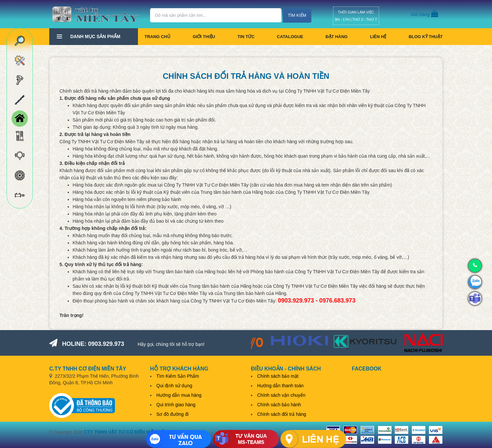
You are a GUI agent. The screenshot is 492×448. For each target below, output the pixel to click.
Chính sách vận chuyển (281, 395)
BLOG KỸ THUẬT (426, 37)
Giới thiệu (204, 37)
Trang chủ (157, 37)
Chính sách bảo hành (279, 405)
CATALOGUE (290, 37)
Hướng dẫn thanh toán (280, 386)
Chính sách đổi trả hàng (282, 414)
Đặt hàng (336, 37)
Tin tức (246, 37)
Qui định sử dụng (174, 386)
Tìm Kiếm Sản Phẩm (178, 376)
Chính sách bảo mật (278, 376)
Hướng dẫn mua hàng (179, 395)
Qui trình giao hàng (176, 405)
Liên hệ (378, 37)
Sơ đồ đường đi (172, 414)
